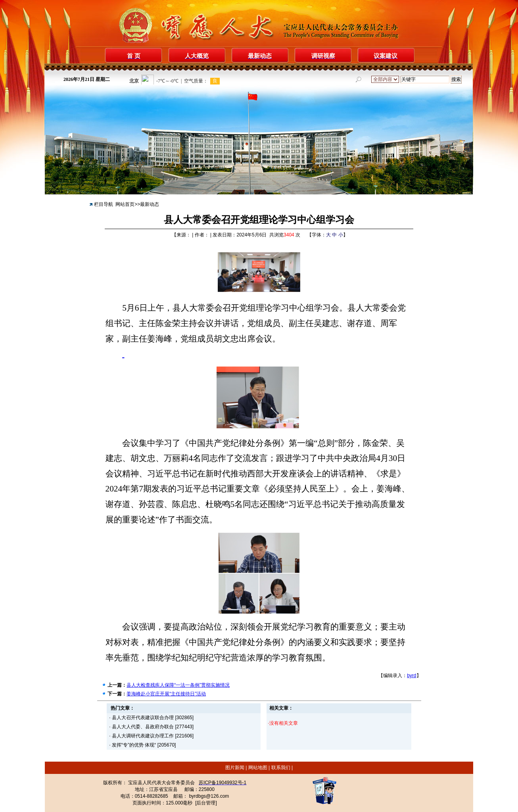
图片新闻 (235, 768)
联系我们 (281, 768)
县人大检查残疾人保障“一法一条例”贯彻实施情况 (178, 685)
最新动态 (150, 204)
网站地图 (258, 768)
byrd (412, 676)
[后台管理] (206, 803)
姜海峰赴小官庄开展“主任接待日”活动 (166, 694)
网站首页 (125, 204)
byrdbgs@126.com (209, 796)
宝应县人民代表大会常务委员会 (161, 783)
